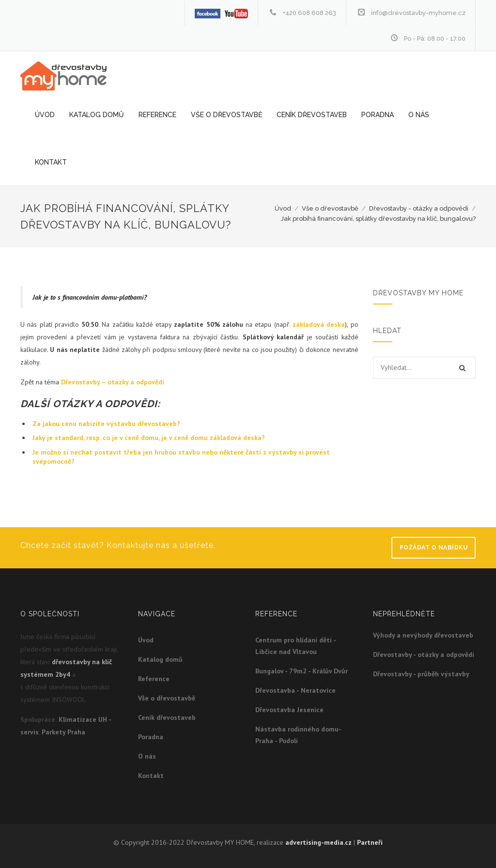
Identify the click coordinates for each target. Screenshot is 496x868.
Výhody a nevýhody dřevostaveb (423, 635)
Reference (157, 115)
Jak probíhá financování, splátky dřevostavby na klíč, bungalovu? (378, 219)
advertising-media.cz (318, 842)
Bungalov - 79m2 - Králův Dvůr (302, 671)
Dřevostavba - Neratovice (295, 690)
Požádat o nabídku (434, 548)
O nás (419, 115)
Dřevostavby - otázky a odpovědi (419, 208)
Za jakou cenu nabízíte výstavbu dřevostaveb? (106, 424)
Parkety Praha (63, 732)
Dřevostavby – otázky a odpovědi (113, 382)
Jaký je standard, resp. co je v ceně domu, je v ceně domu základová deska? (149, 438)
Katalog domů (97, 115)
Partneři (370, 842)
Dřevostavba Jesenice (289, 710)
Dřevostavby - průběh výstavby (421, 674)
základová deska (319, 324)
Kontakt (51, 162)
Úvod (45, 115)
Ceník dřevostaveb (312, 115)
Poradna (378, 115)
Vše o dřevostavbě (226, 115)
